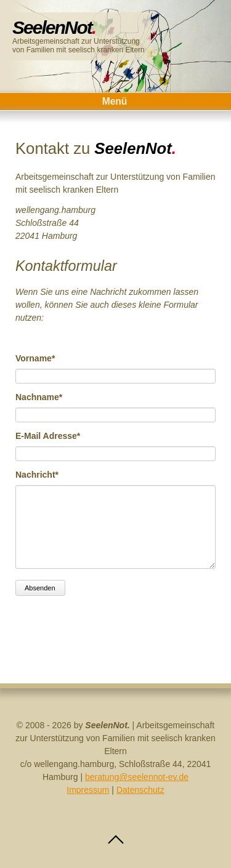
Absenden (40, 588)
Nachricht (37, 474)
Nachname (39, 396)
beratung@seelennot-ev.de (137, 777)
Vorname (36, 358)
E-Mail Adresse (48, 435)
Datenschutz (140, 790)
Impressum (88, 790)
